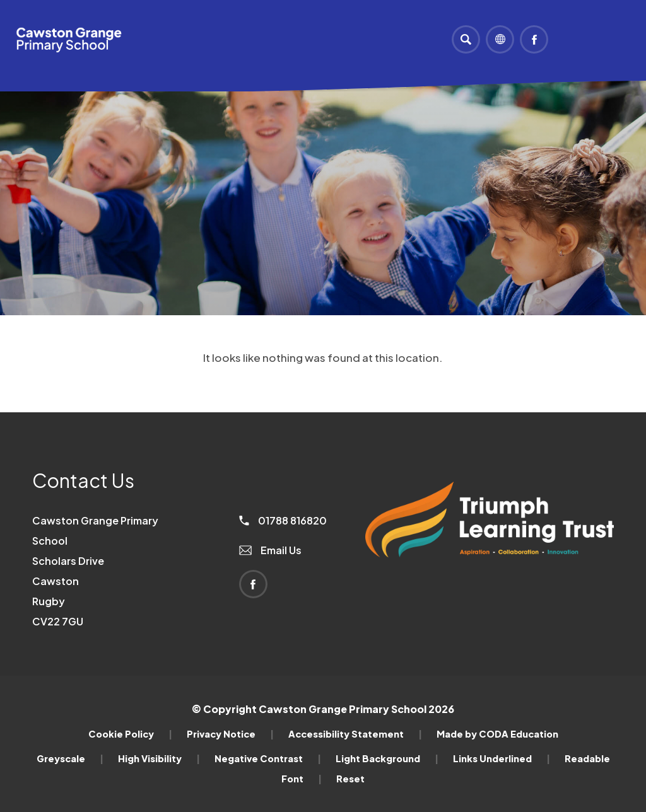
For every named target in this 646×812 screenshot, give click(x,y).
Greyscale (70, 758)
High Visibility (159, 758)
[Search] (466, 39)
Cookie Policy (130, 734)
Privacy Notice (230, 734)
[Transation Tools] (500, 39)
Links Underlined (502, 758)
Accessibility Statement (355, 734)
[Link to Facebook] (534, 39)
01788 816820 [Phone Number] (283, 520)
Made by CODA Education (497, 734)
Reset (350, 779)
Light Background (387, 758)
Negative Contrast (268, 758)
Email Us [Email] (270, 550)
